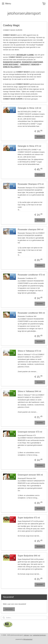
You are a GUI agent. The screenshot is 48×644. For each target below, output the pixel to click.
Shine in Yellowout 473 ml (29, 351)
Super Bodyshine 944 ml (29, 556)
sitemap (26, 635)
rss (31, 635)
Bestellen (40, 137)
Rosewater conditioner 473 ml (31, 275)
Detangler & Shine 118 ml (29, 108)
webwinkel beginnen (39, 635)
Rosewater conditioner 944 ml (31, 313)
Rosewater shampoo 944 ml (31, 229)
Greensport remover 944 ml (30, 475)
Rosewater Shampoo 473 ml (31, 184)
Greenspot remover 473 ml (30, 432)
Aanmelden (9, 609)
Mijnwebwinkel (28, 639)
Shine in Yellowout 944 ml (29, 391)
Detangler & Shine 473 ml (29, 146)
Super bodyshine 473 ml (29, 518)
